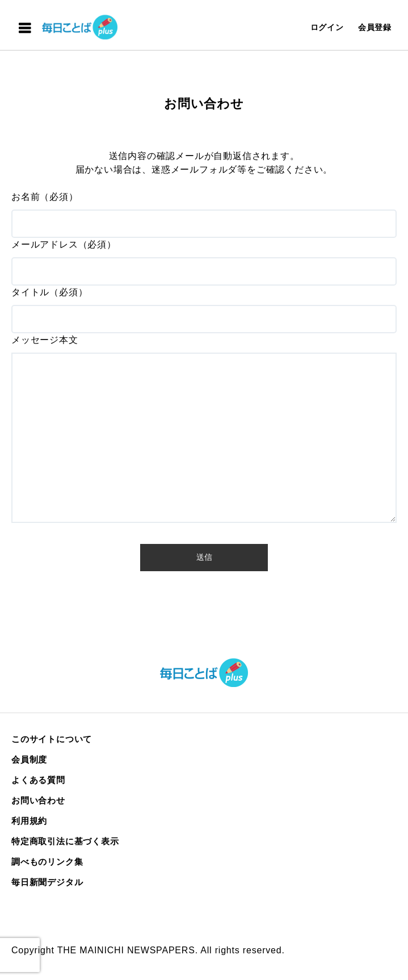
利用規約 (29, 821)
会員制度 (29, 759)
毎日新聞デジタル (47, 882)
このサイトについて (52, 739)
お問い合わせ (38, 800)
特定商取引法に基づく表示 (65, 841)
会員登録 (375, 27)
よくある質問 (38, 780)
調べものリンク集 (47, 862)
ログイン (327, 27)
